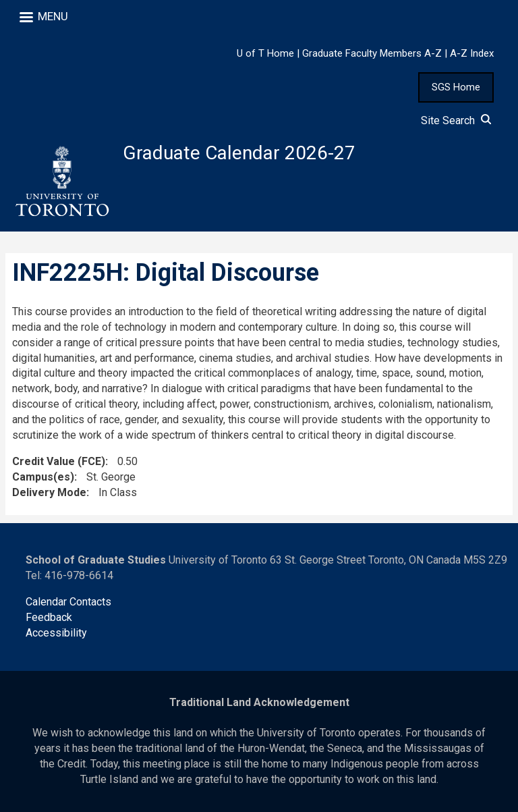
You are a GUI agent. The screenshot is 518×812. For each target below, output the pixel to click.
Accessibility (56, 633)
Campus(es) (43, 477)
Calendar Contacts (68, 602)
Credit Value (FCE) (59, 461)
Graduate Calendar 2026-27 (239, 153)
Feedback (49, 617)
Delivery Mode (49, 492)
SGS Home (456, 87)
